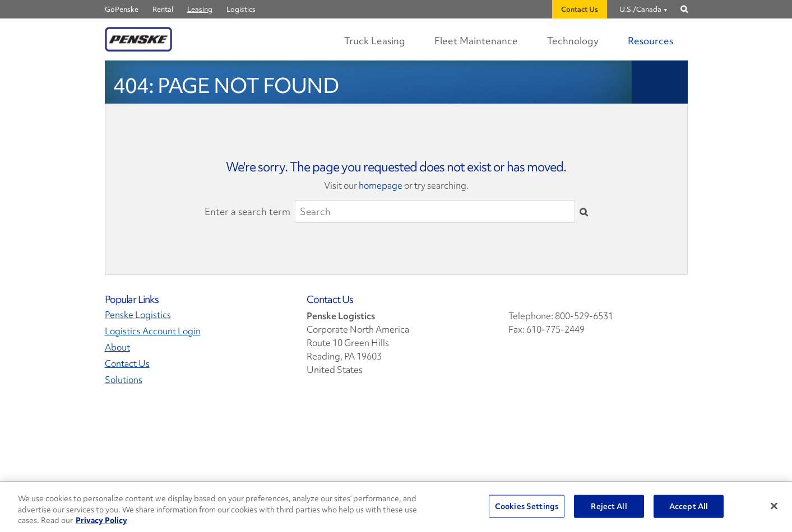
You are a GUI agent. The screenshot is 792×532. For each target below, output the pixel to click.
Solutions (124, 380)
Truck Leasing (375, 41)
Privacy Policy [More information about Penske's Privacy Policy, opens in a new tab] (101, 520)
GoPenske (122, 9)
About (117, 347)
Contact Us (580, 9)
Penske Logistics (138, 315)
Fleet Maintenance (476, 41)
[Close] (774, 506)
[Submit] (584, 212)
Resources (650, 41)
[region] (396, 507)
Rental (163, 9)
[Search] (435, 212)
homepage (381, 185)
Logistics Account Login (153, 331)
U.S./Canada (640, 9)
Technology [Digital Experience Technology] (573, 41)
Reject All (609, 506)
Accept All (689, 506)
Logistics (241, 9)
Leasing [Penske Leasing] (200, 9)
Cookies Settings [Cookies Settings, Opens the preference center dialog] (527, 506)
